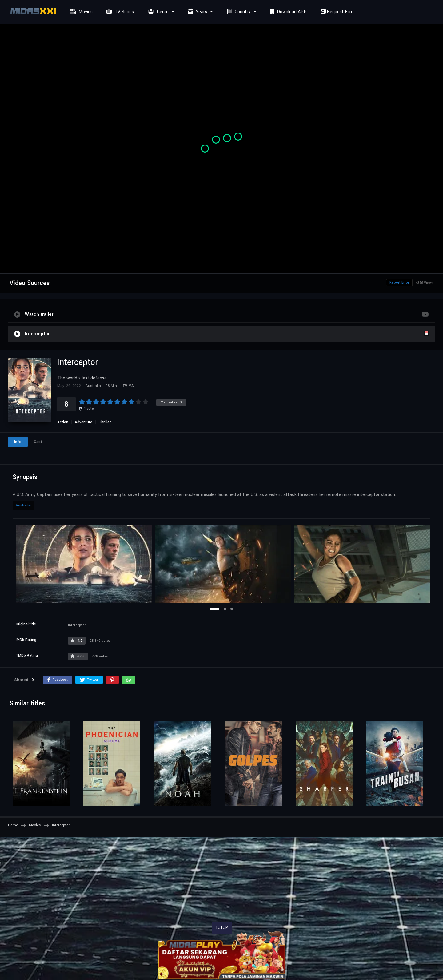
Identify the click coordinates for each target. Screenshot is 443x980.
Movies (80, 12)
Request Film (336, 12)
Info (18, 442)
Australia (23, 505)
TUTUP (222, 928)
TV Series (119, 12)
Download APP (288, 12)
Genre (157, 12)
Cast (38, 442)
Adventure (84, 422)
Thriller (105, 422)
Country (238, 12)
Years (197, 12)
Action (63, 422)
